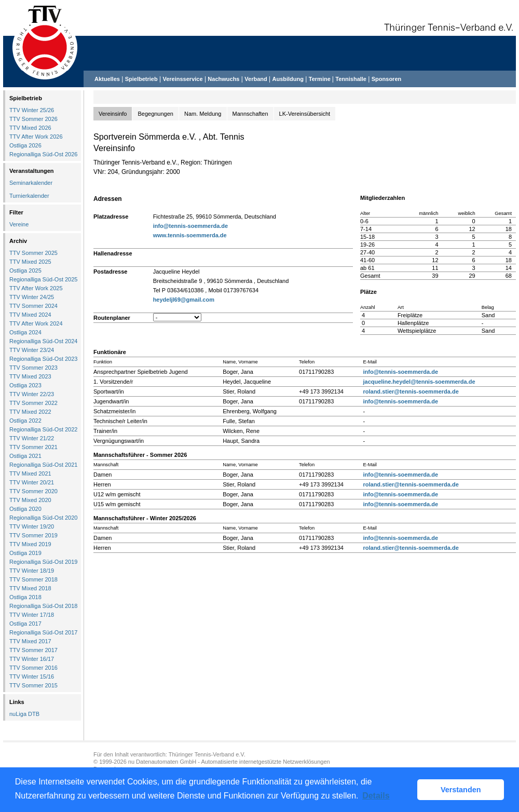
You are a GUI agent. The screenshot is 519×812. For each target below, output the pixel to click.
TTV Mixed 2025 (30, 262)
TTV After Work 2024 (36, 323)
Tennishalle (351, 79)
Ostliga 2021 (25, 456)
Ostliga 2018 (25, 597)
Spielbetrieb (141, 79)
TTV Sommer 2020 (33, 491)
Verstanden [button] (461, 790)
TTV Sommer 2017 (33, 650)
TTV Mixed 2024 (30, 315)
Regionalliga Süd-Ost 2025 (43, 279)
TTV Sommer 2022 (33, 403)
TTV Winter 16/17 (32, 659)
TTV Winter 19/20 (32, 526)
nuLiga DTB (24, 714)
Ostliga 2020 (25, 509)
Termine (320, 79)
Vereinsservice (182, 79)
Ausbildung (288, 79)
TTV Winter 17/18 (32, 615)
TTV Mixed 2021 (30, 473)
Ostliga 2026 (25, 145)
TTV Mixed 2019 (30, 544)
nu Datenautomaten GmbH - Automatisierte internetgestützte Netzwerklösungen (229, 762)
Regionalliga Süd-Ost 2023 (43, 359)
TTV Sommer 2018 (33, 579)
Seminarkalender (31, 183)
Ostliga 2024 (25, 332)
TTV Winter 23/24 (32, 350)
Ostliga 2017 (25, 624)
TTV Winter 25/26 (32, 110)
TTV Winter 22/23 (32, 394)
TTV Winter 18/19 (32, 571)
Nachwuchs (223, 79)
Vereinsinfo (113, 114)
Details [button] (376, 796)
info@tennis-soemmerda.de (191, 226)
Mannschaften (250, 114)
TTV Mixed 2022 (30, 412)
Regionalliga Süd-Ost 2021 (43, 465)
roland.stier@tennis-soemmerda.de (411, 391)
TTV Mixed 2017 (30, 641)
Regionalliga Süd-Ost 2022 (43, 429)
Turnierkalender (29, 196)
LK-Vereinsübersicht (305, 114)
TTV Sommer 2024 (33, 306)
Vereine (19, 224)
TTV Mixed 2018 (30, 588)
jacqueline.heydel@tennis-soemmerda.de (419, 382)
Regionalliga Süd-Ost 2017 (43, 632)
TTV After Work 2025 (36, 288)
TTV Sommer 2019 (33, 535)
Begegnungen (155, 114)
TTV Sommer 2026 (33, 119)
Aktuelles (107, 79)
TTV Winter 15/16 (32, 676)
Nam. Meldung (203, 114)
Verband (256, 79)
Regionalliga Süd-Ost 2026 (43, 154)
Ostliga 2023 (25, 385)
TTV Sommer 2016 (33, 668)
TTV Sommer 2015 (33, 685)
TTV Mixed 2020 (30, 500)
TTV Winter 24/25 (32, 297)
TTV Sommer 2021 (33, 447)
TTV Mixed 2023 (30, 376)
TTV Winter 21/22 (32, 438)
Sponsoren (386, 79)
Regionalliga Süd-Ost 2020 (43, 518)
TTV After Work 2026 (36, 137)
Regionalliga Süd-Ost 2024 (43, 341)
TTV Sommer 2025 (33, 253)
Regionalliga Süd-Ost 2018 (43, 606)
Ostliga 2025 (25, 270)
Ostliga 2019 (25, 553)
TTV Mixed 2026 (30, 128)
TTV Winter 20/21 (32, 482)
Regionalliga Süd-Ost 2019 (43, 562)
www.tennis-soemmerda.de (190, 235)
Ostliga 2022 (25, 421)
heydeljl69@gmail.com (184, 300)
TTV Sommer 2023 (33, 368)
